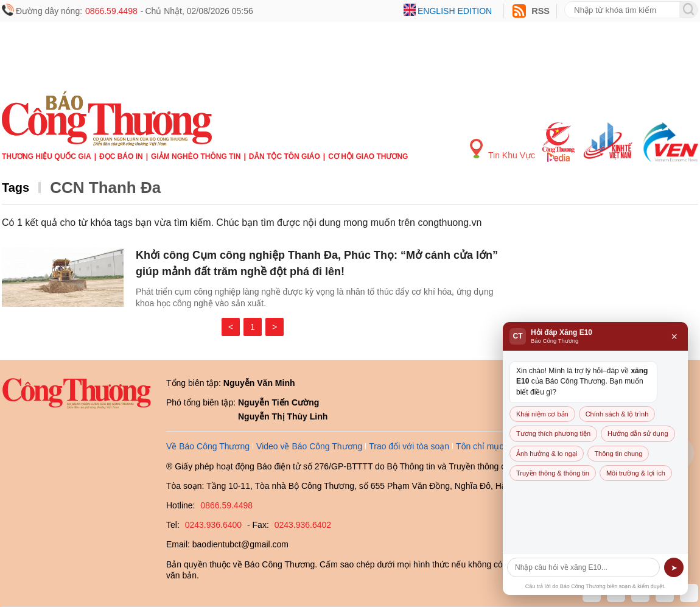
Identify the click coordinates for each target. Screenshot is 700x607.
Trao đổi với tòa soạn (409, 446)
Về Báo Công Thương (208, 446)
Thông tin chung (618, 454)
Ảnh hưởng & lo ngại (547, 454)
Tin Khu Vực (502, 149)
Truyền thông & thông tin (553, 473)
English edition (455, 11)
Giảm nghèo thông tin (196, 156)
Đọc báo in (121, 156)
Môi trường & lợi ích (636, 473)
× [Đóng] (674, 337)
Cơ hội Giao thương (368, 156)
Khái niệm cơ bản (542, 414)
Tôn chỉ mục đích (489, 446)
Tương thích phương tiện (553, 433)
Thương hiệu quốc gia (47, 156)
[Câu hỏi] (583, 567)
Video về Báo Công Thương (309, 446)
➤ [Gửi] (674, 568)
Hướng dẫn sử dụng (638, 433)
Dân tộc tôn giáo (285, 156)
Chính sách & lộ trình (617, 414)
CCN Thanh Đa (105, 188)
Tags (16, 188)
